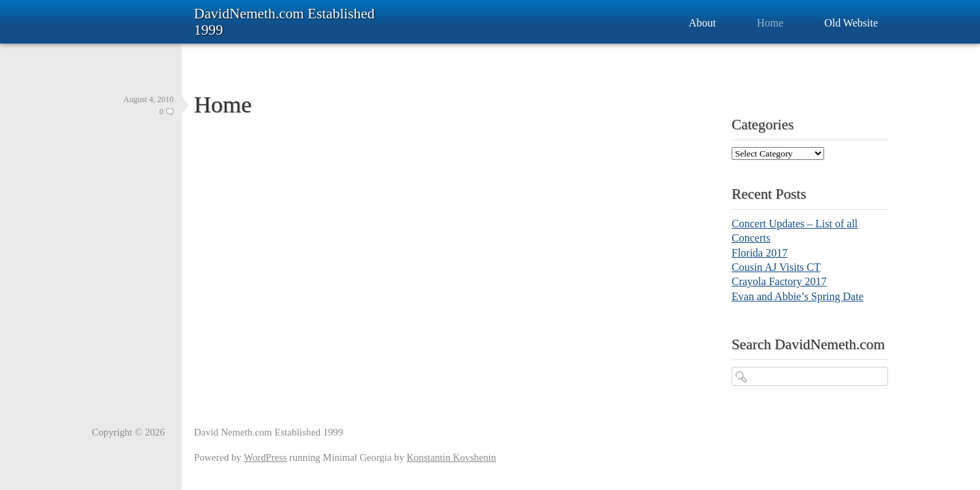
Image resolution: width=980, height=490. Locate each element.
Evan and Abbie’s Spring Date (798, 296)
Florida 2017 (759, 253)
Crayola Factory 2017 (779, 281)
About (702, 23)
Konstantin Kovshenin (451, 457)
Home (770, 23)
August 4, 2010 (148, 99)
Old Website (851, 23)
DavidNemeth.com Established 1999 (284, 22)
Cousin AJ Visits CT (776, 267)
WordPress (265, 457)
